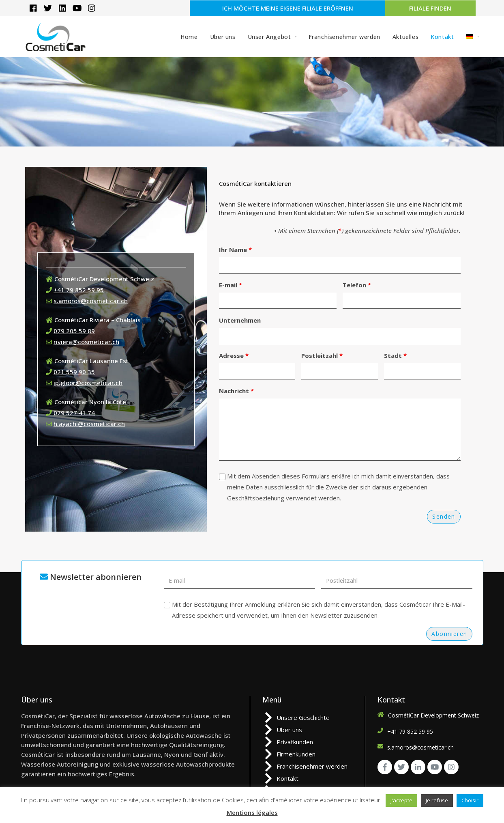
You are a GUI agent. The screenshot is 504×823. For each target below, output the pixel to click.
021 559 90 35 (74, 372)
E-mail (231, 285)
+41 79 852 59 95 (79, 290)
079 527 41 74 (74, 413)
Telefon (357, 285)
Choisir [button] (470, 800)
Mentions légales (252, 812)
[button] (287, 8)
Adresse (234, 355)
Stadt (395, 355)
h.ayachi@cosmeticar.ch (89, 424)
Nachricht (236, 391)
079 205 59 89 (74, 331)
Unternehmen (240, 320)
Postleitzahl (322, 355)
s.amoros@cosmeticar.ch (91, 301)
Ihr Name (235, 250)
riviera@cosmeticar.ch (86, 342)
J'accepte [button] (401, 800)
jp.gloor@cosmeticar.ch (88, 383)
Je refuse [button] (437, 800)
